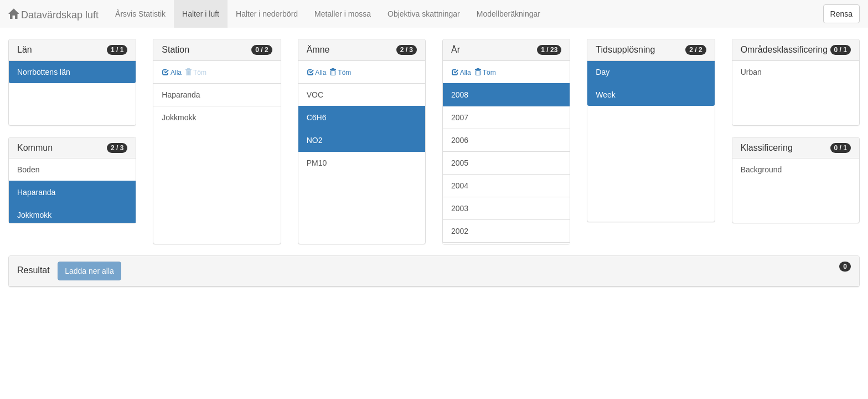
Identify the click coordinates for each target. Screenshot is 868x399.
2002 (460, 231)
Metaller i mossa (343, 14)
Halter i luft (201, 14)
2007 (460, 117)
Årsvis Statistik (140, 14)
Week (606, 95)
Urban (751, 72)
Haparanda (36, 192)
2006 (460, 140)
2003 (460, 208)
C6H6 (317, 117)
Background (761, 170)
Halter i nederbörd (267, 14)
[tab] (434, 271)
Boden (28, 170)
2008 (460, 95)
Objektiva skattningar (424, 14)
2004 (460, 186)
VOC (315, 95)
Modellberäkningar (508, 14)
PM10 (317, 163)
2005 (460, 163)
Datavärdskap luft (53, 15)
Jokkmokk (34, 215)
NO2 (315, 140)
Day (603, 72)
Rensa (841, 14)
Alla (172, 73)
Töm (340, 73)
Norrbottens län (44, 72)
